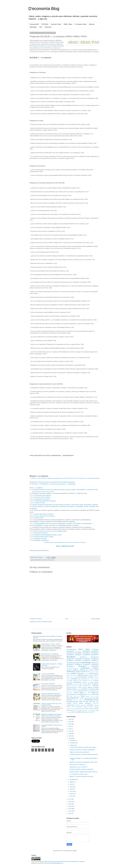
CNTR (74, 677)
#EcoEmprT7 (82, 666)
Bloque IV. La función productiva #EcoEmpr (81, 776)
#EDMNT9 (82, 670)
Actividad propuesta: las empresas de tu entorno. (43, 492)
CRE (68, 680)
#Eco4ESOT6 (70, 655)
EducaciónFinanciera (72, 687)
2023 (70, 727)
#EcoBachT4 (70, 660)
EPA (86, 689)
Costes (89, 679)
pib (94, 702)
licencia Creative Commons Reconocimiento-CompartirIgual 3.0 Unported (65, 861)
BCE (85, 675)
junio (71, 784)
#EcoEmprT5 (95, 665)
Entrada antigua (96, 619)
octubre (72, 745)
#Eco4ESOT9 (95, 655)
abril (71, 789)
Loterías (97, 696)
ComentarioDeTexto (82, 677)
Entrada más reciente (36, 619)
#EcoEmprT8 (95, 666)
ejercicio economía (93, 687)
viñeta (84, 712)
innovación (89, 694)
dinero (90, 684)
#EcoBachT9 (78, 663)
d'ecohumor (77, 682)
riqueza (83, 709)
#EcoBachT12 (79, 659)
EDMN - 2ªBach (68, 24)
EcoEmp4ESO (74, 686)
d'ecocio (90, 680)
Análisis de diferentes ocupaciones (51, 694)
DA (89, 682)
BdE (87, 675)
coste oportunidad (82, 679)
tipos (86, 710)
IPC (68, 696)
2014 (70, 806)
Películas (86, 702)
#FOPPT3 (79, 672)
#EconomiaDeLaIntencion (72, 668)
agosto (72, 782)
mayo (72, 787)
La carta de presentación (48, 674)
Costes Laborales (95, 679)
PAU (81, 702)
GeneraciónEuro (92, 691)
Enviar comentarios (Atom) (45, 622)
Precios (78, 705)
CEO (68, 677)
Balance (81, 675)
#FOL (92, 670)
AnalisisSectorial (70, 675)
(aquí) (52, 537)
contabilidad (74, 679)
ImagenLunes (95, 693)
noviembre (73, 743)
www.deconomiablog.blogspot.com (54, 863)
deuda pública (83, 684)
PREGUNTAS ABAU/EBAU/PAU (39, 551)
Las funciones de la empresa (42, 497)
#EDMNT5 (76, 670)
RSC (88, 708)
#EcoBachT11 (70, 659)
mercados (96, 698)
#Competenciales (71, 649)
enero (72, 796)
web (91, 712)
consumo (69, 679)
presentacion (83, 705)
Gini (98, 691)
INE (80, 694)
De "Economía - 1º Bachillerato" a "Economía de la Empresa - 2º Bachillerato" (53, 484)
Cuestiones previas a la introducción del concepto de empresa (56, 482)
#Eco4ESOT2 (70, 653)
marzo (72, 791)
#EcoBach (71, 657)
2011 (70, 813)
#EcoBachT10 (95, 657)
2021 (70, 731)
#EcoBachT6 (87, 660)
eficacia (80, 687)
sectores (91, 708)
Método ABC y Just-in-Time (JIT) (78, 767)
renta (72, 709)
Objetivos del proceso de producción (79, 752)
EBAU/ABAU (33, 27)
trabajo (97, 710)
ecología (80, 686)
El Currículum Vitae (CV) (48, 684)
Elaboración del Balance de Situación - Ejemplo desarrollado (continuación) (52, 715)
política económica (85, 703)
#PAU (68, 674)
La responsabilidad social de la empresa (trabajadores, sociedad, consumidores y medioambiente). (63, 524)
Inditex (77, 694)
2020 (70, 734)
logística (88, 696)
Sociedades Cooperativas (41, 540)
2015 (70, 804)
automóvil (76, 675)
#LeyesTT (93, 672)
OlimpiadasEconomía (92, 700)
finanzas (81, 691)
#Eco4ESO (86, 651)
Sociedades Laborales (40, 539)
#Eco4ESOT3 (78, 653)
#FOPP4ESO (71, 672)
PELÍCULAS (48, 27)
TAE (77, 710)
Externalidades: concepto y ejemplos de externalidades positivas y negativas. (56, 525)
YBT (93, 712)
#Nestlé (97, 672)
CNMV (71, 677)
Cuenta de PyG (77, 680)
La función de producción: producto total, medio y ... (84, 747)
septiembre (73, 780)
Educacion (96, 686)
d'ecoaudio (85, 680)
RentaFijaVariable (77, 709)
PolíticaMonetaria (71, 705)
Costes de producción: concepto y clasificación (82, 750)
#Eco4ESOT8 (87, 655)
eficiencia (85, 687)
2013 (70, 809)
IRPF (71, 696)
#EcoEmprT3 (78, 665)
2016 (70, 802)
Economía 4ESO (34, 24)
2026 (70, 719)
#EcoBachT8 (70, 663)
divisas (68, 686)
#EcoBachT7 (95, 660)
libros (83, 696)
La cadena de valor (39, 503)
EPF (89, 689)
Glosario (76, 693)
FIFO (77, 691)
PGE (91, 702)
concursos (96, 677)
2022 (70, 729)
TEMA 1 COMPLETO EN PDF (65, 546)
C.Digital (95, 675)
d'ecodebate (96, 680)
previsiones (90, 705)
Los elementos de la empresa (42, 495)
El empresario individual (41, 533)
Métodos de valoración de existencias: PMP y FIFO (83, 762)
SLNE (60, 535)
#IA (89, 672)
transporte (69, 712)
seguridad (96, 708)
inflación (84, 694)
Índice (74, 694)
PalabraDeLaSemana (72, 702)
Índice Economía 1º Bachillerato (50, 654)
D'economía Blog (44, 9)
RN (86, 708)
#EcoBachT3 (95, 659)
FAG (72, 691)
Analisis (86, 674)
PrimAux (69, 707)
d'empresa (85, 682)
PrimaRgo (96, 705)
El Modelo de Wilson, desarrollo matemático (81, 769)
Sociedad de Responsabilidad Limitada (45, 535)
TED (80, 710)
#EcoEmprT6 (70, 666)
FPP (87, 691)
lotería (92, 696)
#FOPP (97, 670)
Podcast (75, 703)
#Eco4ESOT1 (95, 651)
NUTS (75, 700)
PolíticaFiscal (96, 703)
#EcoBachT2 (87, 659)
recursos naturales (94, 707)
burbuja (90, 675)
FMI (84, 691)
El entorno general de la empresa (43, 514)
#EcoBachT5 (78, 660)
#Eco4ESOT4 (87, 653)
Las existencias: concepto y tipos (78, 774)
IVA (75, 696)
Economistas (86, 686)
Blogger (75, 851)
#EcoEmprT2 (70, 665)
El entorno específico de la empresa (44, 516)
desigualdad (76, 684)
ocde (78, 700)
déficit (92, 682)
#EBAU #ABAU (38, 560)
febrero (72, 794)
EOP (41, 27)
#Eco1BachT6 (70, 651)
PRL (73, 707)
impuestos (69, 694)
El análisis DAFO (38, 518)
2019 (70, 736)
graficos (82, 693)
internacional (95, 694)
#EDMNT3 (69, 670)
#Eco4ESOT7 (78, 655)
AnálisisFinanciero (94, 674)
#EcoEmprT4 (87, 665)
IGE (89, 693)
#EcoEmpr (45, 560)
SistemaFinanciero (71, 710)
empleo (74, 689)
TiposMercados (91, 710)
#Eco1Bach (95, 649)
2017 (70, 799)
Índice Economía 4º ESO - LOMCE (51, 644)
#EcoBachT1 (83, 657)
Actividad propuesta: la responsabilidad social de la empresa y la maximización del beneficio (65, 542)
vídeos (79, 712)
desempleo (70, 684)
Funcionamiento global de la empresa (45, 501)
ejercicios (69, 689)
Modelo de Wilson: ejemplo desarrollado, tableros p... (84, 772)
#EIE (87, 670)
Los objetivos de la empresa (42, 499)
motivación (70, 700)
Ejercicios (92, 24)
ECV (91, 686)
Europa (92, 689)
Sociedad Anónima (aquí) (41, 537)
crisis (71, 680)
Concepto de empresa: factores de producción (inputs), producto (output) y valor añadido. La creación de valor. (65, 490)
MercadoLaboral (88, 698)
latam (78, 696)
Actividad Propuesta (77, 674)
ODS (80, 700)
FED (74, 691)
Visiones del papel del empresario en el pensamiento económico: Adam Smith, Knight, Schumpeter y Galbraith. (65, 505)
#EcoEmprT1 (51, 560)
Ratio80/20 (85, 707)
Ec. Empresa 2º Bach (81, 24)
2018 (70, 738)
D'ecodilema (70, 682)
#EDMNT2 (96, 668)
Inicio (67, 619)
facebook (69, 691)
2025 (70, 722)
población (69, 703)
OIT (83, 700)
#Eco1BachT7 (78, 651)
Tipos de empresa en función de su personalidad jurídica (50, 531)
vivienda (88, 712)
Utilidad (75, 712)
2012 (70, 811)
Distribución (95, 684)
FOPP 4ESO (45, 24)
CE (98, 675)
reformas (69, 709)
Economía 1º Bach (56, 24)
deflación (96, 682)
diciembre (73, 740)
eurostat (96, 689)
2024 (70, 724)
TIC (83, 710)
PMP (97, 702)
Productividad (78, 707)
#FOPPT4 (85, 672)
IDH (86, 693)
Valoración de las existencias (77, 765)
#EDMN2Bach (85, 668)
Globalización (70, 693)
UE (72, 712)
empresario (79, 689)
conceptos (91, 677)
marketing (81, 698)
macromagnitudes (72, 698)
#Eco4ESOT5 (95, 653)
